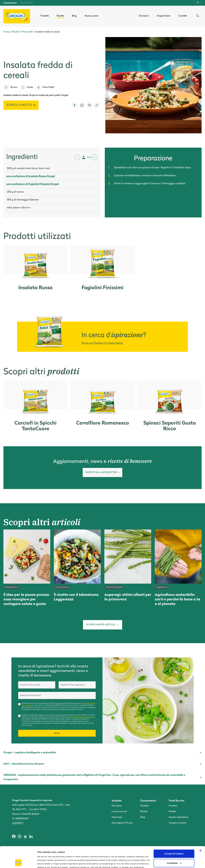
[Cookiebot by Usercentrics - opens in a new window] (18, 862)
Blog (143, 817)
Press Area (117, 817)
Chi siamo (117, 806)
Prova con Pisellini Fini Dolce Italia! (102, 343)
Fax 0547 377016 (38, 810)
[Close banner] (201, 831)
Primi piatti (27, 32)
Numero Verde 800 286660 (26, 814)
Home (7, 32)
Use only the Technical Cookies (174, 853)
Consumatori (10, 3)
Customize (174, 843)
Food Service (27, 3)
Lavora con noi (119, 812)
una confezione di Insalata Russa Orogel (31, 176)
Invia (57, 733)
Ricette (16, 32)
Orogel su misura (178, 823)
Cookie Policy (113, 851)
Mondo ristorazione (179, 817)
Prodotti (144, 806)
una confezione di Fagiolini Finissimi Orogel (33, 184)
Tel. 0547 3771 (19, 810)
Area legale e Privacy (122, 823)
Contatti (18, 823)
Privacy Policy (96, 851)
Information (43, 862)
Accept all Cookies (174, 834)
